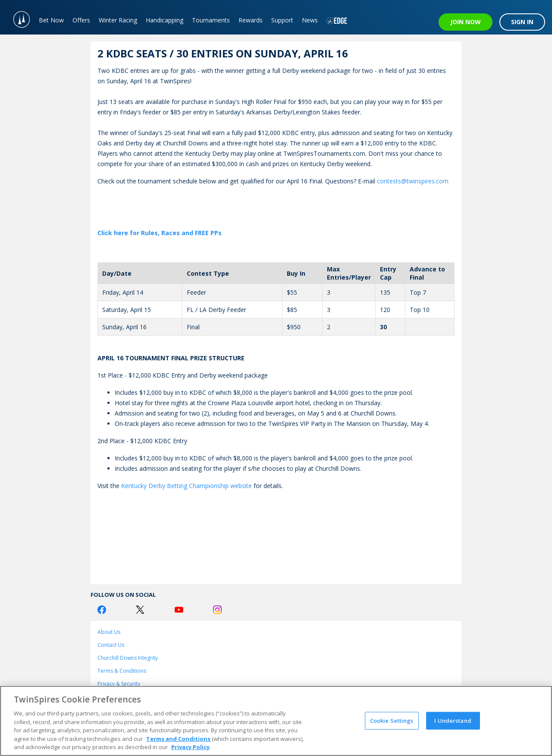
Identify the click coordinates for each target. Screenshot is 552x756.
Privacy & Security (119, 684)
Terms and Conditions (178, 739)
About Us (109, 632)
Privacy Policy (190, 747)
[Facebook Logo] (102, 610)
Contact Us (111, 645)
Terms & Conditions (122, 671)
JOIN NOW (466, 22)
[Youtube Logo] (179, 610)
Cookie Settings (392, 720)
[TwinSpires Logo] (17, 17)
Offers (81, 20)
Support (282, 20)
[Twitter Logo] (140, 610)
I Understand (453, 720)
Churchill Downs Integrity (128, 658)
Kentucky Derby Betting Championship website (187, 486)
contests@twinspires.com (413, 181)
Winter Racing (118, 20)
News (310, 20)
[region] (276, 721)
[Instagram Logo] (217, 610)
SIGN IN (522, 22)
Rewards (251, 20)
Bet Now (51, 20)
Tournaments (211, 20)
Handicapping (165, 20)
